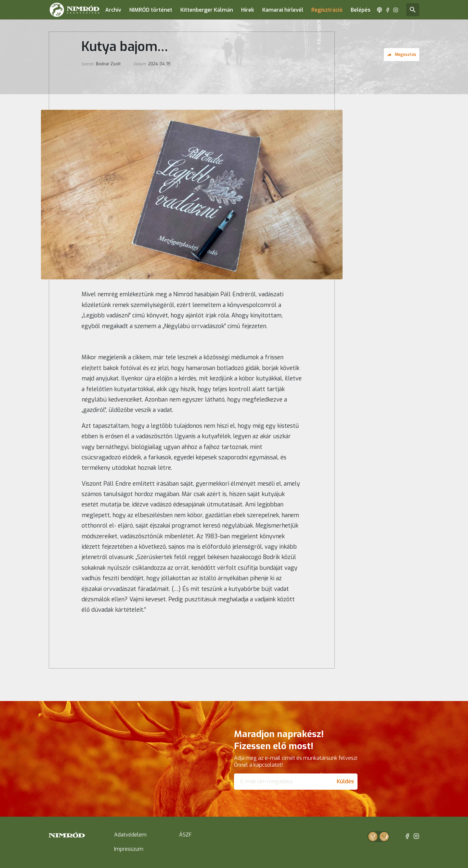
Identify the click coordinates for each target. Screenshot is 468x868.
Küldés (345, 781)
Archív (113, 10)
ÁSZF (185, 835)
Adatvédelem (130, 835)
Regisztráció (327, 10)
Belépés (361, 10)
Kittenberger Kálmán (207, 10)
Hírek (248, 10)
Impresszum (129, 849)
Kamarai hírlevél (283, 10)
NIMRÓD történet (151, 10)
